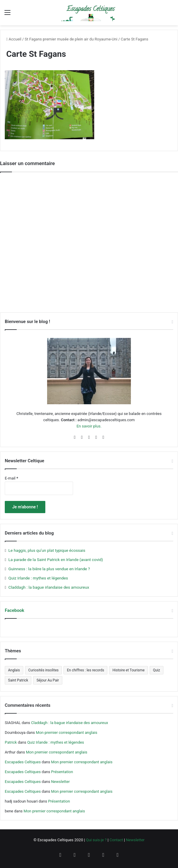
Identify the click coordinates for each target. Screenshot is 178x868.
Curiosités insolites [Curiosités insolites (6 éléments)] (44, 670)
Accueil (14, 39)
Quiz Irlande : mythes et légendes (38, 578)
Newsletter (60, 782)
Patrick (11, 742)
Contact (116, 840)
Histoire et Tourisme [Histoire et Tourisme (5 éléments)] (129, 670)
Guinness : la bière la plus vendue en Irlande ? (49, 569)
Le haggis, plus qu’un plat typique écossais (47, 550)
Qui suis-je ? (96, 840)
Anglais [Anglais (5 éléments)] (14, 670)
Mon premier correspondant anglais (66, 733)
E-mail (11, 478)
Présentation (62, 772)
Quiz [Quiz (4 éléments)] (157, 670)
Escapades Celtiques (23, 762)
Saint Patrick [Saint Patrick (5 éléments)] (18, 680)
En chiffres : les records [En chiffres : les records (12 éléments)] (85, 670)
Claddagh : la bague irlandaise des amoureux (49, 587)
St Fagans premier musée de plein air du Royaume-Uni (71, 39)
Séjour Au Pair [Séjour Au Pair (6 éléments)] (48, 680)
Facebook (14, 610)
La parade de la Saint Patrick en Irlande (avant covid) (56, 560)
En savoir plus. (89, 426)
